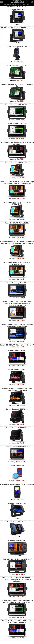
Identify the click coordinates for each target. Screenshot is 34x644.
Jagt (21, 4)
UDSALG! (8, 4)
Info (25, 4)
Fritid (17, 4)
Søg (28, 4)
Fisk (13, 4)
